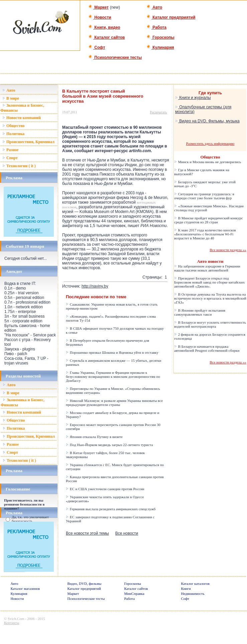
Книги (186, 588)
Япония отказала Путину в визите (94, 437)
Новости (100, 17)
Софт (97, 47)
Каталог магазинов (25, 588)
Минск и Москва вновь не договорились (208, 162)
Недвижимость (193, 594)
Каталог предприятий (171, 17)
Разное (10, 150)
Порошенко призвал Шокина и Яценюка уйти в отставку (112, 352)
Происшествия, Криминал (28, 142)
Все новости (127, 533)
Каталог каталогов (195, 583)
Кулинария (160, 47)
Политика (13, 134)
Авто (154, 7)
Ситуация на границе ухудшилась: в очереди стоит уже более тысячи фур (204, 196)
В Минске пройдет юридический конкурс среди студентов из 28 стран (209, 220)
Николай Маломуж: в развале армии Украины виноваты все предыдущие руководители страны (114, 403)
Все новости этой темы (87, 533)
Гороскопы (160, 37)
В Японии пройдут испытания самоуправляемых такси (200, 312)
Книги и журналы (193, 98)
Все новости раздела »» (228, 250)
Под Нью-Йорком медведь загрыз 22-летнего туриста (109, 445)
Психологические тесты (115, 58)
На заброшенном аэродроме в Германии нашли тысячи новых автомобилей (207, 268)
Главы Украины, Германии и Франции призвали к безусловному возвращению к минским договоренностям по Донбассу (113, 377)
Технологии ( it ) (19, 166)
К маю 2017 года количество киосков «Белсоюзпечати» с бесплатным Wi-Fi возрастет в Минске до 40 (205, 234)
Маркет (98, 7)
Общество (14, 126)
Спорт (10, 158)
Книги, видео (104, 27)
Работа (156, 27)
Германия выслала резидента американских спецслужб (111, 509)
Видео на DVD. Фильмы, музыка (207, 121)
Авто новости (210, 261)
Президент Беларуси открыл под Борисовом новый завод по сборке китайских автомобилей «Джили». (209, 282)
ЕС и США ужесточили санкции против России (105, 489)
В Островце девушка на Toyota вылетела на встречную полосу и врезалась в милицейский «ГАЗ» (210, 298)
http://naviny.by (95, 286)
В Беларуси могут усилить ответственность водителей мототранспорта (210, 324)
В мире (11, 98)
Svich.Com (16, 619)
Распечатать (159, 112)
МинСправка (134, 594)
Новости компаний (22, 118)
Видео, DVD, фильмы (84, 583)
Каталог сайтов (106, 37)
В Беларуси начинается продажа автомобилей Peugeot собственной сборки (207, 348)
